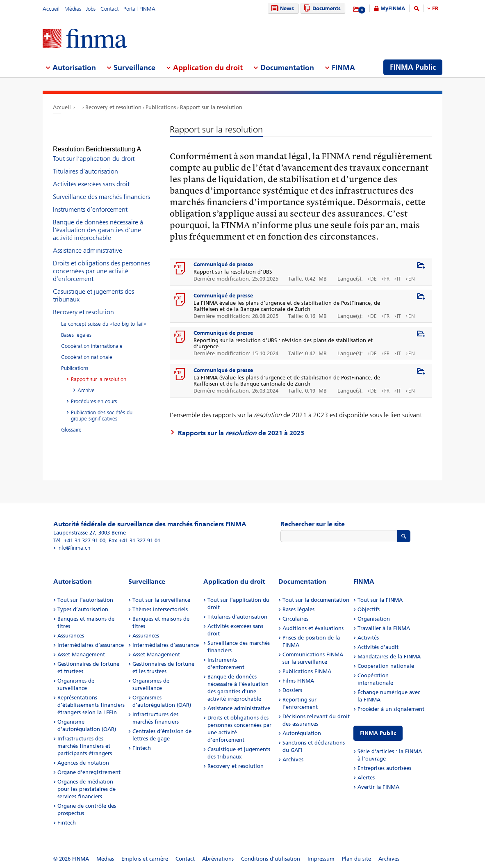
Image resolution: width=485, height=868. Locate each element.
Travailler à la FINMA (384, 628)
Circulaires (295, 619)
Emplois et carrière (145, 859)
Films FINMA (298, 681)
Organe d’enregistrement (89, 772)
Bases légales (76, 328)
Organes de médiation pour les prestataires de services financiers (87, 789)
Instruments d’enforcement (90, 202)
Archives (293, 759)
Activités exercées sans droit (91, 177)
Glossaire (71, 422)
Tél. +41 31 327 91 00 (79, 540)
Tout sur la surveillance (161, 600)
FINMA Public (378, 733)
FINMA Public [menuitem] (413, 67)
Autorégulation (302, 733)
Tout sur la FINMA (380, 600)
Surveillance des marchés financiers (101, 189)
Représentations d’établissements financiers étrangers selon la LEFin (91, 705)
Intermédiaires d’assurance (91, 645)
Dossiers (292, 690)
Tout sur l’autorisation (85, 600)
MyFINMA (393, 8)
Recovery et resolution (113, 107)
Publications (161, 107)
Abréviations (218, 859)
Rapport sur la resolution (211, 107)
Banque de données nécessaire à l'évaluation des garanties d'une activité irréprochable (98, 223)
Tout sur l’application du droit (94, 151)
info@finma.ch (74, 548)
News (282, 8)
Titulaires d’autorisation (85, 164)
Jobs (91, 9)
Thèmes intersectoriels (160, 609)
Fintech (67, 823)
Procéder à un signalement (391, 709)
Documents (321, 8)
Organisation (374, 619)
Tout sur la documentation (316, 600)
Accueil (51, 9)
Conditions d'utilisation (271, 859)
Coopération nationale (87, 350)
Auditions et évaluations (313, 628)
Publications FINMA (307, 671)
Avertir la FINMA (378, 787)
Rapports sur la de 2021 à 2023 (241, 433)
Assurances (71, 636)
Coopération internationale (92, 339)
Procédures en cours (94, 394)
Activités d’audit (378, 647)
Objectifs (369, 609)
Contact (109, 9)
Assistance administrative (88, 243)
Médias (73, 9)
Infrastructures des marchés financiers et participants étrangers (85, 746)
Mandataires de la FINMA (389, 657)
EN (412, 279)
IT (399, 279)
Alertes (366, 778)
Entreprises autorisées (384, 768)
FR (435, 8)
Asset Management (81, 654)
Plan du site (356, 859)
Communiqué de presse (223, 264)
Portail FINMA (139, 9)
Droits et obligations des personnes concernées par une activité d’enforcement (101, 264)
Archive (86, 383)
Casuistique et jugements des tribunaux (93, 288)
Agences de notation (83, 763)
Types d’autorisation (83, 609)
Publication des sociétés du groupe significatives (102, 408)
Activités (368, 638)
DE (373, 279)
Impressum (321, 859)
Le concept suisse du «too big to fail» (104, 316)
